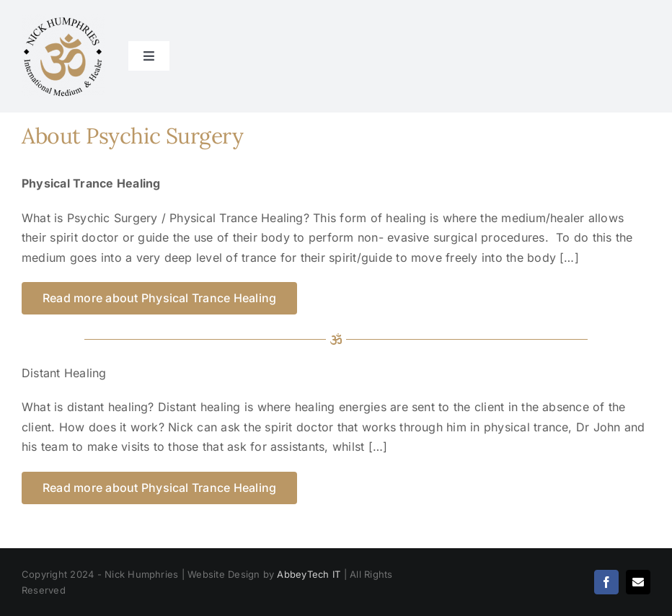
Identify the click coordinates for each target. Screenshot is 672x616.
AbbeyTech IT (309, 574)
